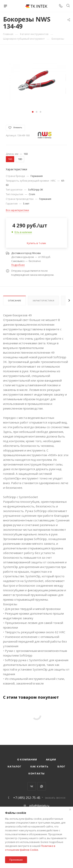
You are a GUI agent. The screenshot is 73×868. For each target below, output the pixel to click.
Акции (51, 759)
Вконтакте (32, 786)
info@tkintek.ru (39, 805)
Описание (15, 300)
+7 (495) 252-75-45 (27, 798)
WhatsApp (42, 786)
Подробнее (18, 265)
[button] (33, 112)
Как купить (39, 766)
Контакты (36, 773)
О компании (27, 759)
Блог (61, 766)
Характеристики (43, 300)
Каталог (15, 766)
